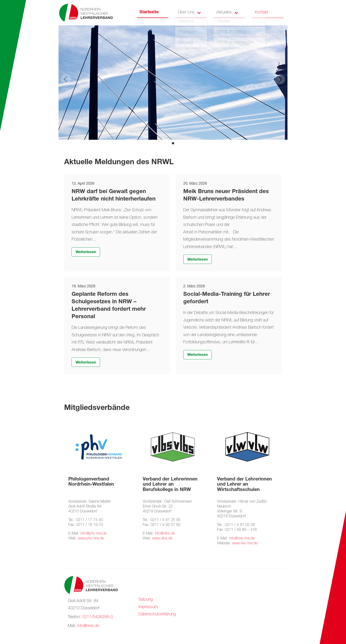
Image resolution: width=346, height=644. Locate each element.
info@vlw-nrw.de (242, 539)
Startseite (149, 12)
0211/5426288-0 (97, 617)
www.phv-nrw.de (91, 539)
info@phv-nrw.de (93, 534)
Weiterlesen (86, 252)
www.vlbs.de (162, 539)
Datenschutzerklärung (157, 614)
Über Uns (186, 13)
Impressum (148, 607)
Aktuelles (224, 13)
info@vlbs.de (165, 534)
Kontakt (261, 13)
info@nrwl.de (88, 626)
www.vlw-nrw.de (245, 543)
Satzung (146, 600)
